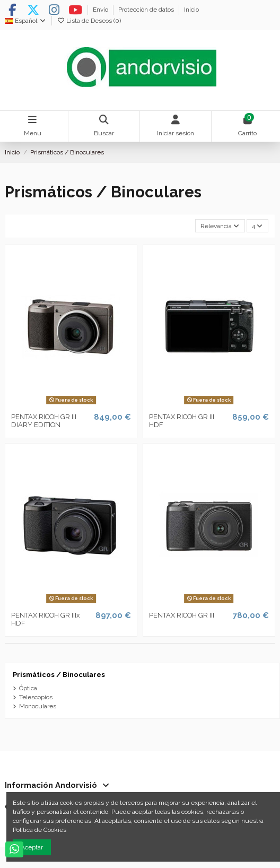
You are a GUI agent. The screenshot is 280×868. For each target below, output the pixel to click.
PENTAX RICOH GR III (182, 615)
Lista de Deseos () (89, 21)
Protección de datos (147, 10)
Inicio (191, 10)
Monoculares (38, 706)
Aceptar (32, 847)
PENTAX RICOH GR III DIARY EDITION (44, 421)
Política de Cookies (40, 830)
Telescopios (36, 697)
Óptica (28, 688)
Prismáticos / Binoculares (59, 675)
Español (26, 21)
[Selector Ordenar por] (220, 226)
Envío (101, 10)
